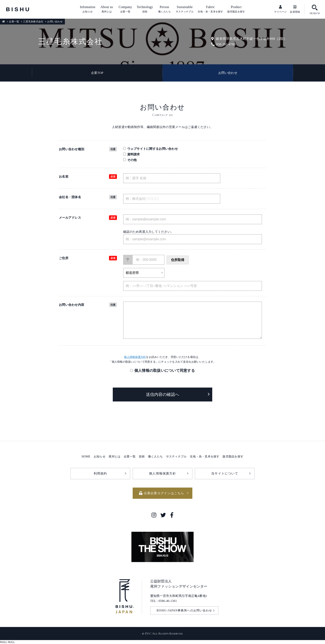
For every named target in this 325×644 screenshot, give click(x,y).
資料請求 (132, 154)
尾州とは (115, 456)
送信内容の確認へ (162, 394)
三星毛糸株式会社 (33, 22)
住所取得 (178, 260)
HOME (86, 456)
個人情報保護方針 (135, 357)
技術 (142, 456)
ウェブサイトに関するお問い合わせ (150, 149)
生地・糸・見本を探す (205, 456)
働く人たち (155, 456)
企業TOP (97, 73)
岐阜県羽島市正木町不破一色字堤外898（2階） (249, 39)
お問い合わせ (228, 73)
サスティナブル (176, 456)
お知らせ (100, 456)
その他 (130, 160)
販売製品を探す (233, 456)
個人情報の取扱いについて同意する (165, 371)
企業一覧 (14, 22)
